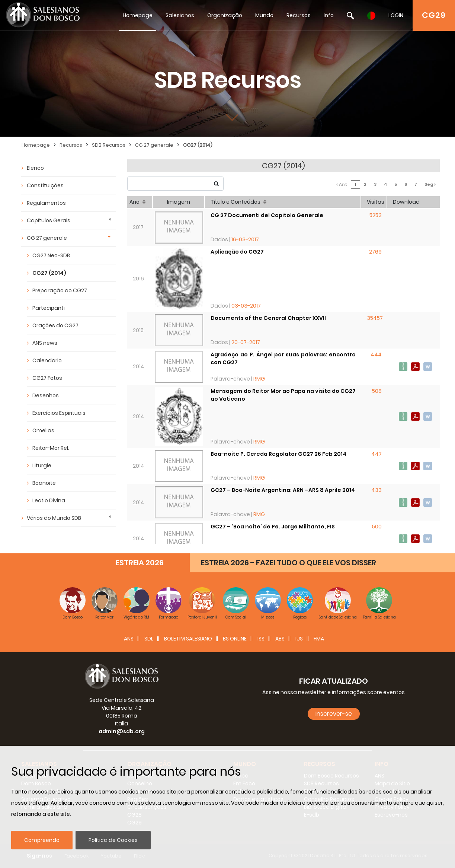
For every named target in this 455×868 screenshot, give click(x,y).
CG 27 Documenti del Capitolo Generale (267, 215)
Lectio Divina (49, 500)
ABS (280, 639)
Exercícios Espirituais (59, 413)
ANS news (45, 343)
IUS (299, 639)
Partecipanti (49, 308)
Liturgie (42, 465)
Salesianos (180, 15)
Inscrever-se (334, 714)
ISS (261, 639)
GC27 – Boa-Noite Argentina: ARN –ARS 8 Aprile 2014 (283, 490)
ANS (129, 639)
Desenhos (46, 395)
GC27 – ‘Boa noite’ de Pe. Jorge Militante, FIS (273, 527)
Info (329, 15)
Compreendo (42, 840)
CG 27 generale (154, 145)
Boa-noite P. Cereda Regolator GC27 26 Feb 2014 (278, 454)
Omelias (43, 430)
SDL (149, 639)
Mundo (264, 15)
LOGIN (396, 15)
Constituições (45, 185)
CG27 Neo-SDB (51, 255)
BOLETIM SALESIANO (188, 639)
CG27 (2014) (198, 145)
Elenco (35, 168)
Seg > (430, 184)
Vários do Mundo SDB (54, 518)
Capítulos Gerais (49, 220)
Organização (225, 15)
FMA (319, 639)
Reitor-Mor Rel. (51, 448)
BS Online (235, 639)
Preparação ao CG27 (60, 290)
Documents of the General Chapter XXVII (268, 318)
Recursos (299, 15)
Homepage (138, 15)
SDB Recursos (109, 145)
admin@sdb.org (122, 731)
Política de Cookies (113, 840)
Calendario (47, 360)
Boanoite (44, 483)
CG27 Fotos (47, 378)
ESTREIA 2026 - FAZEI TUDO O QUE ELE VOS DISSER (289, 563)
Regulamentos (46, 203)
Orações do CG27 (55, 325)
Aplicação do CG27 (237, 252)
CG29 (434, 15)
